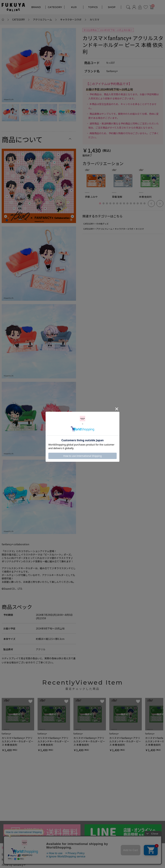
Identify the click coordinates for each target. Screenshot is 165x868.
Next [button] (160, 204)
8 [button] (125, 205)
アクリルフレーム (42, 19)
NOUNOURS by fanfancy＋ (18, 859)
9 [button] (128, 205)
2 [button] (104, 205)
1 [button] (101, 205)
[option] (39, 65)
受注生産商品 (90, 30)
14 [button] (145, 205)
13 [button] (142, 205)
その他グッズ (102, 224)
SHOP (112, 7)
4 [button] (111, 205)
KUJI (74, 7)
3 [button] (108, 205)
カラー (64, 862)
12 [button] (139, 205)
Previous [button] (151, 204)
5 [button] (115, 205)
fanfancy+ (8, 854)
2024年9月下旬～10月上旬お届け (116, 30)
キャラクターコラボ (71, 19)
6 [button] (118, 205)
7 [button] (121, 205)
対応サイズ (95, 862)
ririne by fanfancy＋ (14, 865)
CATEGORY (55, 7)
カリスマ (94, 19)
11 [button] (135, 205)
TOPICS (93, 7)
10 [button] (132, 205)
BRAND (36, 7)
